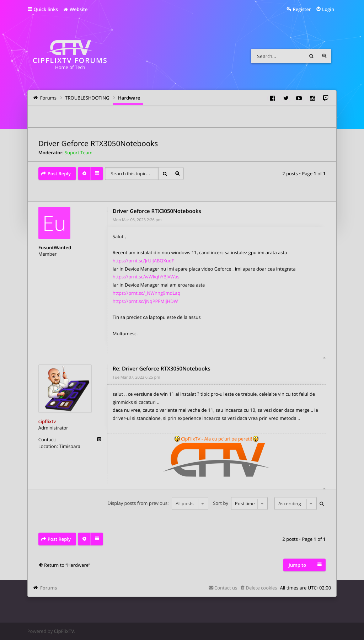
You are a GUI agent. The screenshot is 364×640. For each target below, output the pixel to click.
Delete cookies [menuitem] (261, 588)
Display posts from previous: (158, 503)
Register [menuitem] (302, 9)
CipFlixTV (64, 631)
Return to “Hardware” (67, 565)
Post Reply (59, 174)
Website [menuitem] (75, 9)
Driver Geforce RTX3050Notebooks (98, 144)
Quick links (46, 9)
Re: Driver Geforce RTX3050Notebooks (162, 369)
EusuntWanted (55, 247)
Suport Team (79, 153)
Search (311, 56)
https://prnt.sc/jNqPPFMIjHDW (145, 301)
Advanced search (324, 56)
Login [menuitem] (328, 9)
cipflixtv (47, 421)
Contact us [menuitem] (226, 588)
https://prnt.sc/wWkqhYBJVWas (146, 277)
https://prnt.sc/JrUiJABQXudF (143, 261)
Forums (49, 588)
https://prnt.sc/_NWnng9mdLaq (147, 293)
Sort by (240, 503)
